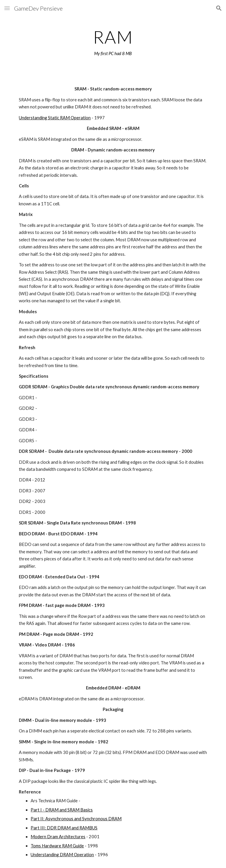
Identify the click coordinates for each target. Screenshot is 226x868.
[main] (113, 42)
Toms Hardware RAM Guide (57, 846)
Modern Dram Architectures (58, 837)
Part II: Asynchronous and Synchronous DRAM (76, 819)
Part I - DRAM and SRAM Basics (62, 810)
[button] (7, 8)
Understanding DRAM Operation (62, 855)
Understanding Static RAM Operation (55, 118)
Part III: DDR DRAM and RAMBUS (64, 828)
